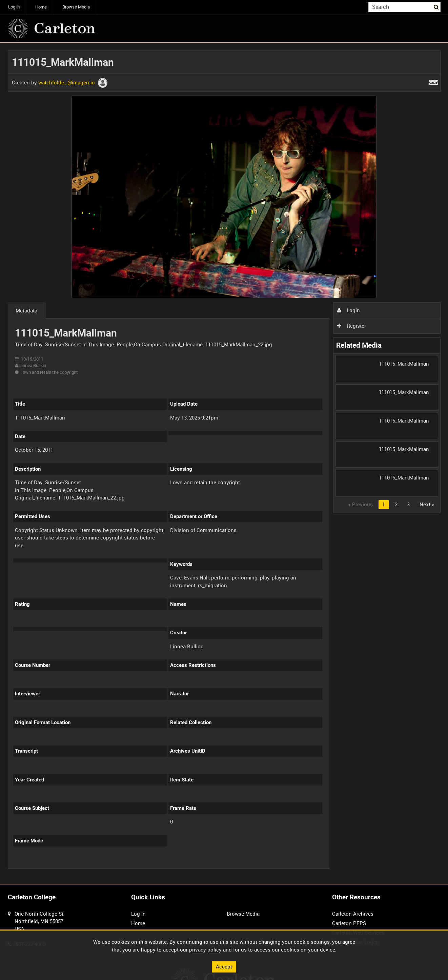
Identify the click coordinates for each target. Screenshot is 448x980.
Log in (14, 7)
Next (427, 504)
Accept (224, 966)
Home (41, 7)
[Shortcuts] (433, 81)
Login (348, 310)
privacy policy (205, 950)
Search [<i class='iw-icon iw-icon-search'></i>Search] (436, 7)
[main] (224, 464)
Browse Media (76, 7)
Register (351, 326)
